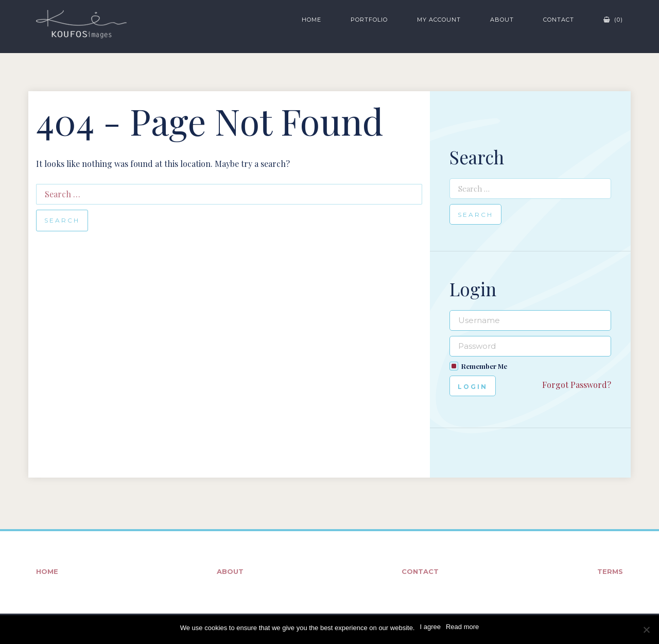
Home (311, 20)
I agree (430, 627)
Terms (610, 571)
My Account (439, 20)
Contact (559, 20)
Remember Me (484, 366)
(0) (613, 20)
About (502, 20)
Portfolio (369, 20)
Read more (462, 627)
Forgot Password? (577, 385)
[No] (646, 630)
